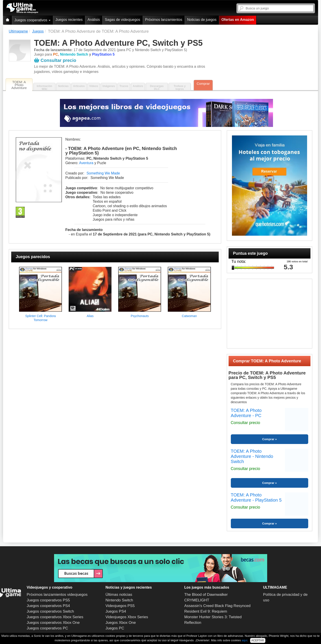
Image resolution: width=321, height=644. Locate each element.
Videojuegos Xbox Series (127, 617)
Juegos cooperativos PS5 (48, 600)
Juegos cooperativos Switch (50, 611)
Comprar (203, 84)
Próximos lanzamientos (164, 20)
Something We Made (103, 173)
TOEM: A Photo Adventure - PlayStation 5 (256, 497)
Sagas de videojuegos (122, 20)
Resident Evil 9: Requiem (206, 611)
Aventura (86, 163)
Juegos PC (115, 628)
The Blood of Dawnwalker (206, 595)
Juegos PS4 (116, 611)
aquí (244, 640)
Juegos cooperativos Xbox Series (55, 617)
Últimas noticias (119, 595)
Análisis (94, 20)
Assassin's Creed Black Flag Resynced (217, 606)
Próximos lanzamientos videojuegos (57, 595)
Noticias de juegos (202, 20)
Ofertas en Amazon (238, 20)
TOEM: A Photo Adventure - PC (246, 413)
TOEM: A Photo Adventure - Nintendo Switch (252, 456)
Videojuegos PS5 (120, 606)
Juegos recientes (69, 20)
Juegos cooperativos (32, 20)
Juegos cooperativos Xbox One (53, 623)
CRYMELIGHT (197, 600)
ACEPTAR (258, 640)
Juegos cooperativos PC (47, 628)
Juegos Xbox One (121, 623)
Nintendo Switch (119, 600)
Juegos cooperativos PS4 (48, 606)
